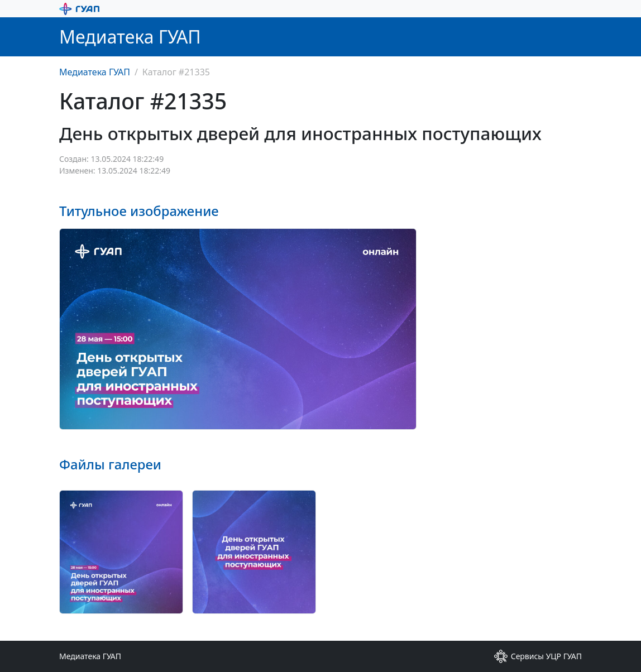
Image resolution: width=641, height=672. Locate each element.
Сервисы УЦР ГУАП (538, 656)
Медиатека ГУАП (95, 72)
